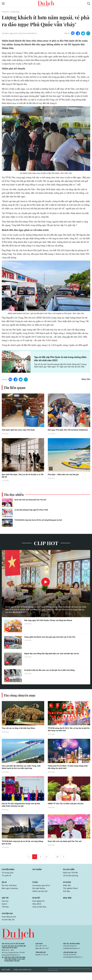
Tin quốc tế (7, 881)
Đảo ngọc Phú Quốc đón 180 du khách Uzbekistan (66, 431)
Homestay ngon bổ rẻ (42, 891)
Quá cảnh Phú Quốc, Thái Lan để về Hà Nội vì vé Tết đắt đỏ (22, 479)
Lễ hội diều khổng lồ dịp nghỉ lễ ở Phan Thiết (32, 514)
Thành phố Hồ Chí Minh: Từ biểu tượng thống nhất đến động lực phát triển (67, 771)
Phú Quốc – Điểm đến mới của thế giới (66, 478)
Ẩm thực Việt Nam (10, 891)
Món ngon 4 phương (10, 894)
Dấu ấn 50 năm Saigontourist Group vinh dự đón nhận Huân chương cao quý (22, 810)
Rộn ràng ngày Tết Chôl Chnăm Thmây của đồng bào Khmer (50, 624)
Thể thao (6, 914)
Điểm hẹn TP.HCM (71, 878)
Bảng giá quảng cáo (23, 977)
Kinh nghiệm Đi (39, 908)
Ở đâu (35, 888)
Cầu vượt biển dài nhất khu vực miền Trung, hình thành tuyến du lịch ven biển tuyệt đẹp (23, 771)
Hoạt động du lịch (9, 924)
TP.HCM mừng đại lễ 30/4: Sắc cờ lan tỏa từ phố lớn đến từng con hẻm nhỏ (68, 733)
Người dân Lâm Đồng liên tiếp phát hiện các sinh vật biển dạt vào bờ (53, 658)
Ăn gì (4, 888)
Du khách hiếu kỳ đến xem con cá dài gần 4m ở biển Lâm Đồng (51, 674)
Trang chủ (6, 12)
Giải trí (5, 904)
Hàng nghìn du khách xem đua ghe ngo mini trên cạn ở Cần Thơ (52, 641)
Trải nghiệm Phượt (71, 894)
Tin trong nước (8, 878)
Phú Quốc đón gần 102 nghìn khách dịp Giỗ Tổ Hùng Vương (44, 601)
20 (57, 862)
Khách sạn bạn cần (41, 898)
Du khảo (67, 888)
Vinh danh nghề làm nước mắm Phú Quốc (22, 430)
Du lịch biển (69, 875)
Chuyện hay (8, 921)
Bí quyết (37, 904)
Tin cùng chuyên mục (21, 699)
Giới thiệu (6, 977)
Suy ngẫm (37, 875)
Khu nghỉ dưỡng (39, 894)
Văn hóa (5, 908)
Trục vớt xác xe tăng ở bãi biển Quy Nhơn (19, 732)
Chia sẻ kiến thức (40, 914)
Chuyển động (16, 12)
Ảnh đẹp (67, 898)
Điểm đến (67, 891)
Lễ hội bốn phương (71, 881)
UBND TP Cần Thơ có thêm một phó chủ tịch (67, 808)
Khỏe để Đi (37, 911)
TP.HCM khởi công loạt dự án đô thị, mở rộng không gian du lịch (40, 524)
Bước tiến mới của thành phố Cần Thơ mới (31, 504)
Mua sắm (68, 904)
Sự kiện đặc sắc (9, 927)
